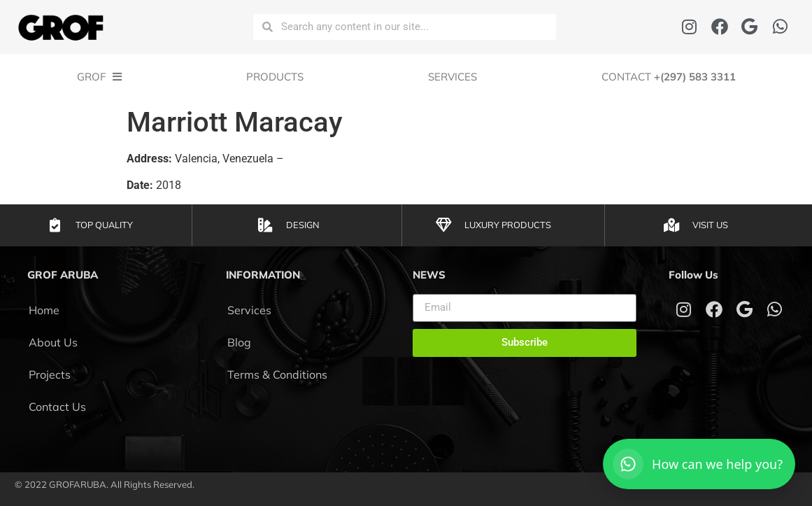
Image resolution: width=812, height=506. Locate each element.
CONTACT (669, 77)
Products (275, 77)
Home (44, 310)
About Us (53, 342)
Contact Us (57, 407)
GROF (99, 77)
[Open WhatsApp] (699, 464)
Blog (239, 342)
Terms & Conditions (277, 374)
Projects (50, 374)
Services (453, 77)
